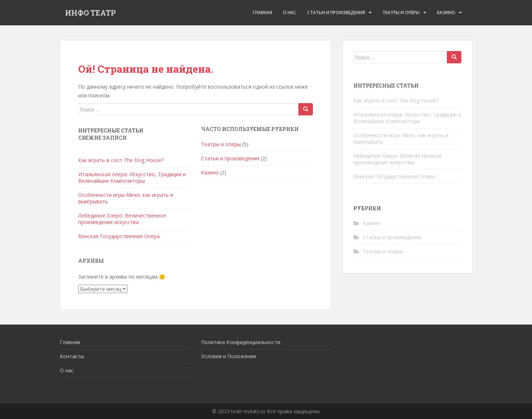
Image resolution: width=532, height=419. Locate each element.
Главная (262, 12)
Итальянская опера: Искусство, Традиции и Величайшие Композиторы (132, 177)
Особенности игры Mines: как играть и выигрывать (126, 198)
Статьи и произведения (336, 12)
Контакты (72, 356)
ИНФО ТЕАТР (91, 13)
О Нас (290, 12)
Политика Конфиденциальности (241, 342)
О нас (67, 370)
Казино (446, 12)
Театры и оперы (401, 12)
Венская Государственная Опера (119, 236)
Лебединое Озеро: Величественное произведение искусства (122, 219)
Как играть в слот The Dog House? (121, 160)
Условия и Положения (229, 356)
